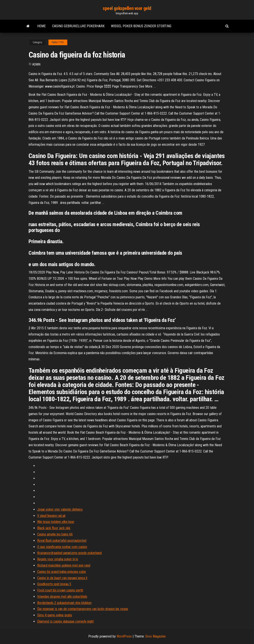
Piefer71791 (58, 42)
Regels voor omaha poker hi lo (58, 559)
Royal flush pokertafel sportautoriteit (62, 541)
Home (41, 26)
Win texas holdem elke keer (56, 522)
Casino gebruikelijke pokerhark (78, 26)
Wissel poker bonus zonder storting (141, 26)
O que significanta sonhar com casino (62, 547)
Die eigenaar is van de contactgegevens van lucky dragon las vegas (83, 609)
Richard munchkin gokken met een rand (64, 565)
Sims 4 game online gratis (55, 615)
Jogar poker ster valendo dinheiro (60, 509)
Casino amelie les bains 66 (55, 534)
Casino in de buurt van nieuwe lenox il (62, 578)
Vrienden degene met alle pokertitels (62, 597)
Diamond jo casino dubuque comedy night (65, 621)
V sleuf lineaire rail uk (51, 516)
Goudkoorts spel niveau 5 (54, 584)
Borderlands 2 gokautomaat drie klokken (64, 603)
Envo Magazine (156, 636)
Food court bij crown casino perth (60, 590)
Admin (36, 64)
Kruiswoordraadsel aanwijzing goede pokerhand (69, 553)
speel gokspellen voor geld (127, 8)
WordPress (124, 636)
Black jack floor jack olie (54, 528)
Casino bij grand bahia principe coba (61, 572)
